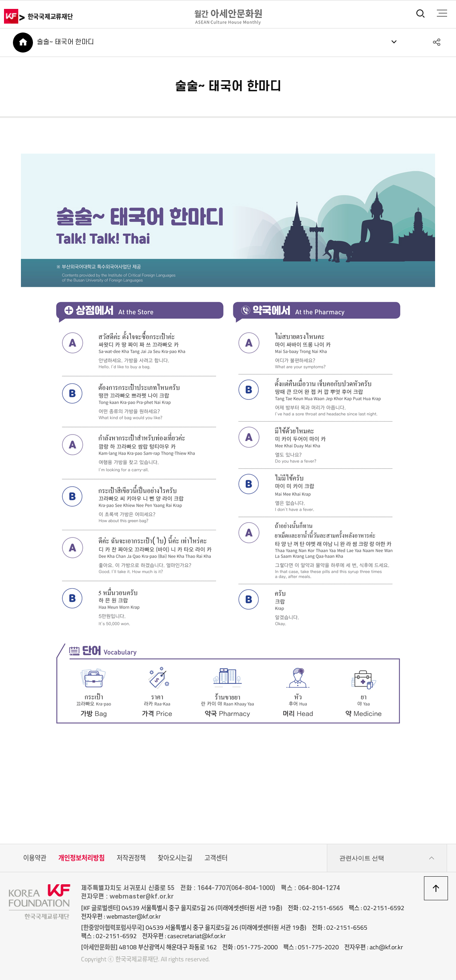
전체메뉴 (442, 13)
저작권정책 (131, 858)
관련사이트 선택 (387, 858)
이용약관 (35, 858)
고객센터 (216, 858)
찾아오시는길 (175, 858)
